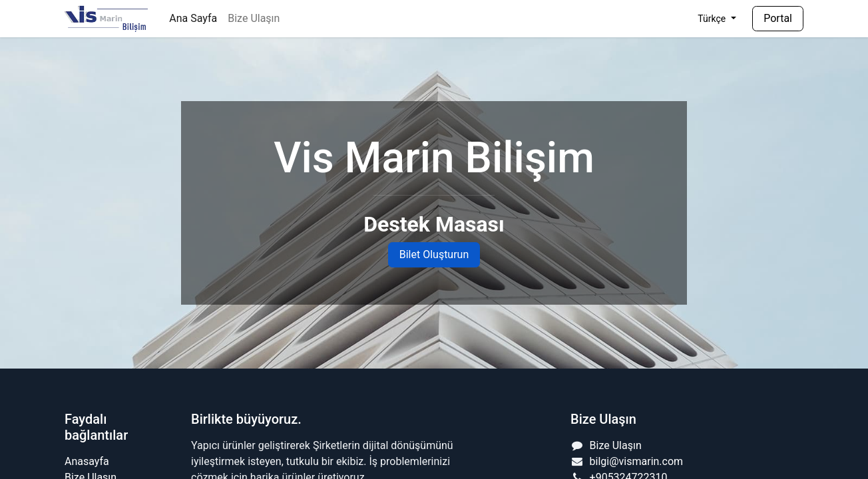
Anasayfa (87, 461)
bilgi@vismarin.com (637, 461)
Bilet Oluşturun (434, 254)
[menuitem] (193, 19)
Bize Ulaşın (616, 445)
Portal (778, 18)
